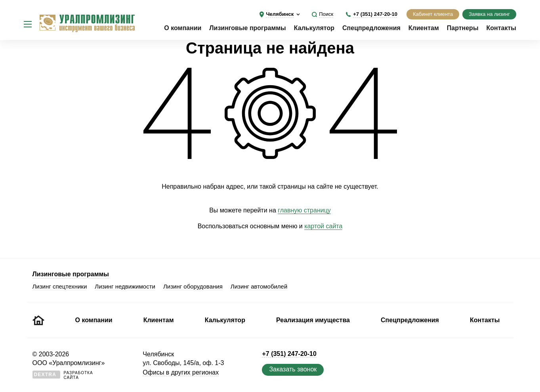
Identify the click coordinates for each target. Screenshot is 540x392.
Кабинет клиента (433, 14)
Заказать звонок (293, 369)
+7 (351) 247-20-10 (375, 14)
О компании (183, 28)
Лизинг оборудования (193, 286)
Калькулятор (314, 28)
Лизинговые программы (247, 28)
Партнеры (463, 28)
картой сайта (323, 226)
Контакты (501, 28)
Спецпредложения (371, 28)
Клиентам (424, 28)
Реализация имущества (313, 320)
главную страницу (304, 210)
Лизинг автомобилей (259, 286)
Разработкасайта (63, 375)
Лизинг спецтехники (60, 286)
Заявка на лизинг (489, 14)
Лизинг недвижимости (125, 286)
